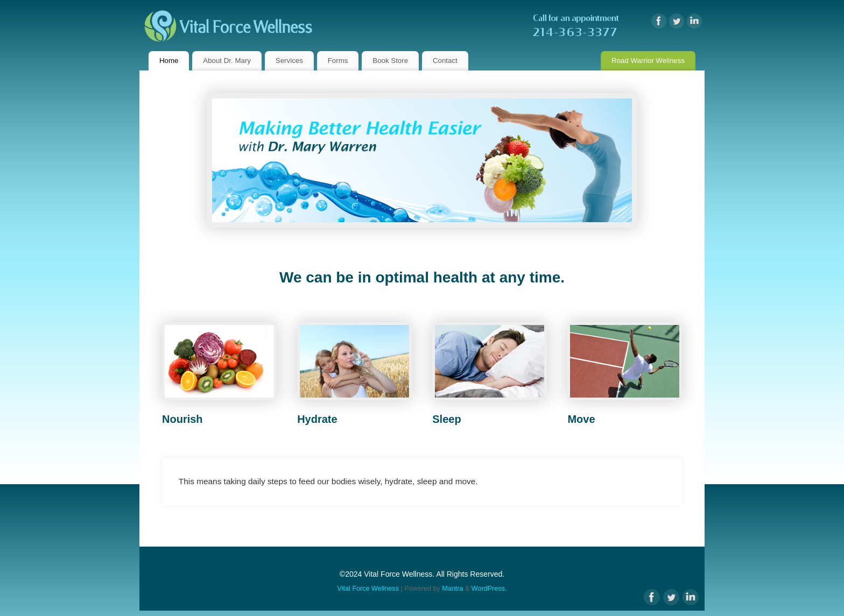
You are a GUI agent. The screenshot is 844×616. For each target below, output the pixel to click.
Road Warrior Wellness (648, 61)
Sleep (446, 419)
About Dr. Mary (227, 61)
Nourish (182, 419)
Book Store (390, 61)
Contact (445, 61)
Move (581, 419)
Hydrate (317, 419)
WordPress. (489, 589)
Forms (338, 61)
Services (289, 61)
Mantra (452, 589)
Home (169, 61)
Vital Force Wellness (368, 589)
